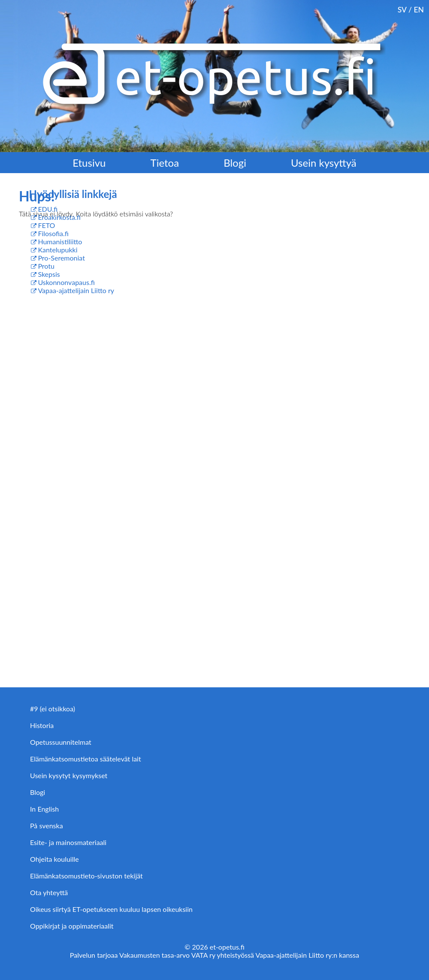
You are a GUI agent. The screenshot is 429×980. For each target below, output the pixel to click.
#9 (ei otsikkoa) (53, 709)
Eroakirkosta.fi (59, 217)
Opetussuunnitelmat (61, 742)
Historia (42, 725)
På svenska (47, 826)
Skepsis (49, 274)
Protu (46, 266)
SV (402, 10)
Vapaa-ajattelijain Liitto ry (76, 290)
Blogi (235, 163)
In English (44, 809)
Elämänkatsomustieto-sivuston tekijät (86, 876)
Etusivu (89, 163)
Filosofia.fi (53, 233)
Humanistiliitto (60, 241)
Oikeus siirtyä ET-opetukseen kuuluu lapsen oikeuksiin (111, 909)
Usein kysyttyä (324, 163)
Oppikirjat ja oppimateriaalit (72, 926)
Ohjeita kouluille (54, 859)
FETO (46, 225)
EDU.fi (48, 209)
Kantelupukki (57, 250)
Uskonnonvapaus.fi (66, 282)
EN (419, 10)
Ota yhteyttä (49, 892)
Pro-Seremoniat (61, 258)
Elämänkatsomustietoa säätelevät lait (86, 759)
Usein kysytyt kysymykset (69, 775)
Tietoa (165, 163)
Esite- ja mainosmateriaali (68, 842)
